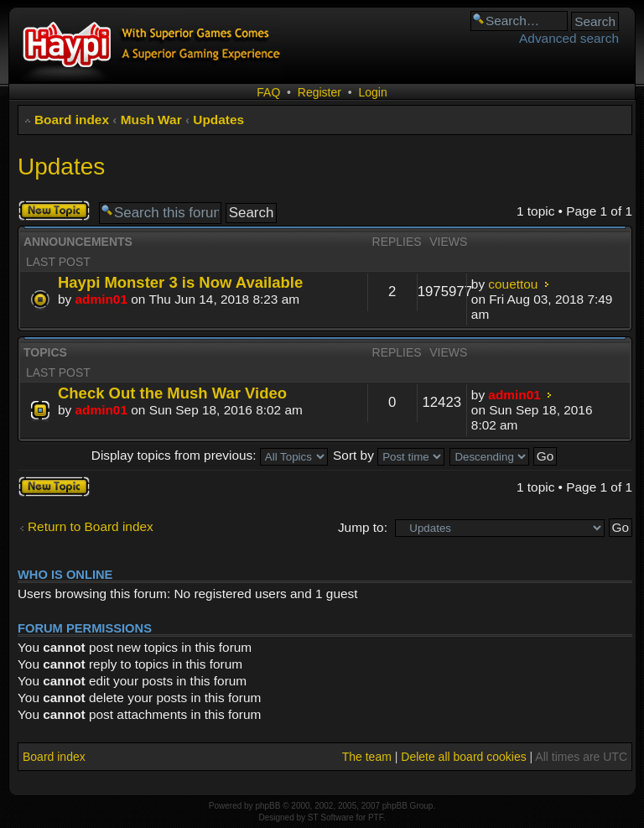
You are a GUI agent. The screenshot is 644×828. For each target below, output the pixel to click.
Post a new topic (54, 211)
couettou (513, 284)
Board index (72, 120)
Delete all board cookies (463, 757)
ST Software (331, 818)
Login (372, 92)
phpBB (267, 806)
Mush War (151, 120)
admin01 (101, 299)
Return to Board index (91, 526)
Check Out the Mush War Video (172, 393)
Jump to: (363, 527)
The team (367, 757)
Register (319, 92)
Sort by (389, 455)
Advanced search (569, 38)
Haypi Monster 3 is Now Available (180, 282)
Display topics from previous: (210, 455)
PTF (376, 818)
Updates (218, 120)
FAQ (268, 92)
